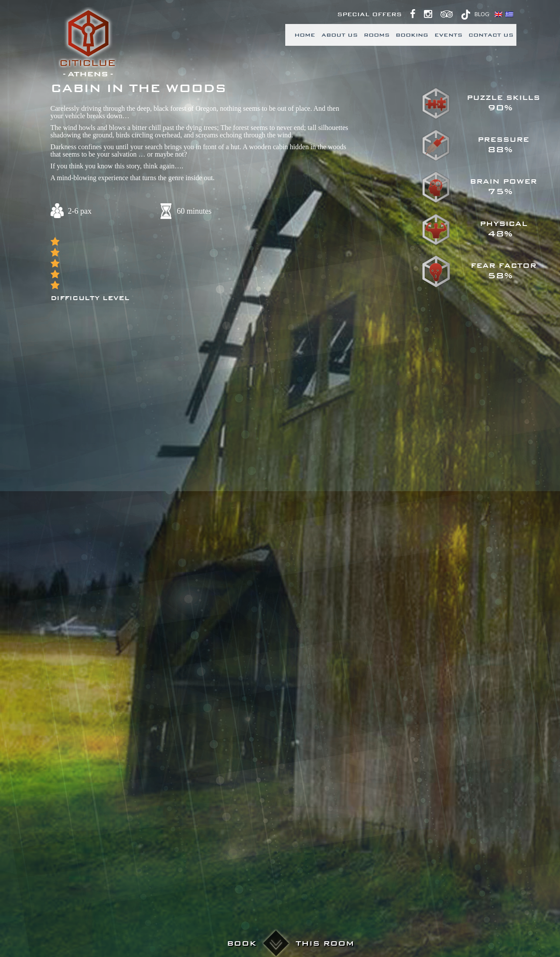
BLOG (482, 14)
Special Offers (369, 14)
